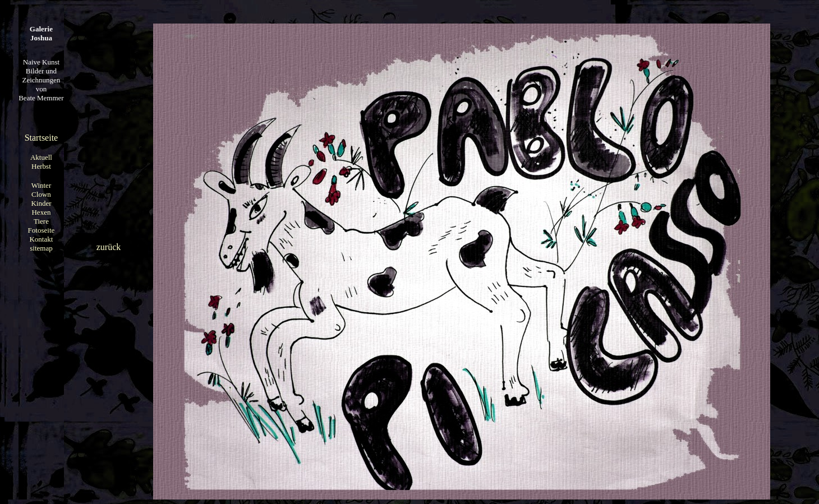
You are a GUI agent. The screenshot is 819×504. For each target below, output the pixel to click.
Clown (41, 194)
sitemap (41, 248)
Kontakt (41, 239)
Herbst (41, 166)
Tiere (41, 221)
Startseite (42, 138)
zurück (109, 247)
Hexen (41, 212)
